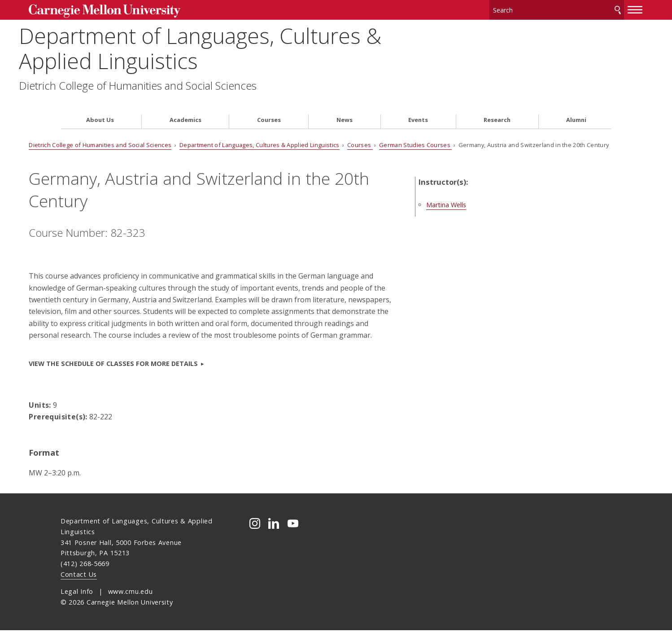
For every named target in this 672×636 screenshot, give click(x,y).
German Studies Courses (447, 129)
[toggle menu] (603, 8)
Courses (269, 104)
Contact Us (79, 580)
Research (497, 104)
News (345, 104)
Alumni (576, 104)
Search (586, 9)
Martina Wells (477, 189)
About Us (100, 104)
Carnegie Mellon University (129, 10)
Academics (185, 104)
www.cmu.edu (131, 597)
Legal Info (77, 597)
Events (418, 104)
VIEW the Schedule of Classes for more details (145, 369)
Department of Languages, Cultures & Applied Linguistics (242, 46)
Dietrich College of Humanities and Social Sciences (179, 83)
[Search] (525, 9)
